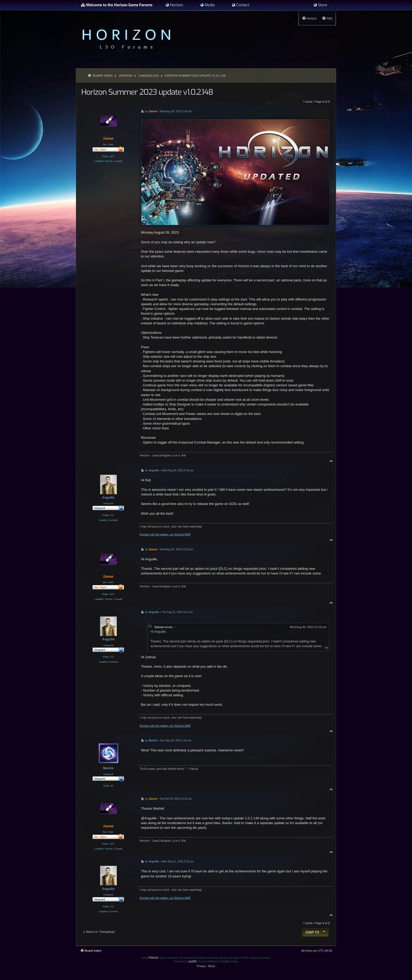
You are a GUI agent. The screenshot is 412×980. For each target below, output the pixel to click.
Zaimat (159, 627)
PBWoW (153, 958)
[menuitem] (174, 5)
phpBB (192, 961)
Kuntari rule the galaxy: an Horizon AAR (165, 534)
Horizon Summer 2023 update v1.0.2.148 (195, 76)
